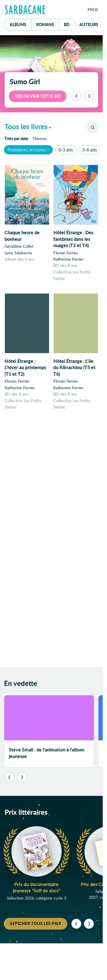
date (17, 138)
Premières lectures (27, 150)
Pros (93, 10)
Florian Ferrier (66, 253)
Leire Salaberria (18, 253)
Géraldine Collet (19, 246)
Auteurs (89, 24)
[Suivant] (89, 96)
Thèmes (40, 138)
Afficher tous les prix (36, 925)
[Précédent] (76, 96)
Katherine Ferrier (68, 259)
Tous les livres (26, 126)
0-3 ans (66, 150)
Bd (70, 23)
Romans (45, 24)
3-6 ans (89, 150)
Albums (18, 24)
